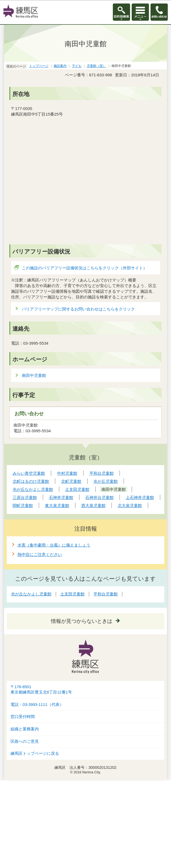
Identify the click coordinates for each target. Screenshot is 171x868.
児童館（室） (96, 66)
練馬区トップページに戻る (35, 753)
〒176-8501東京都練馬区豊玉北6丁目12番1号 (41, 690)
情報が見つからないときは (82, 621)
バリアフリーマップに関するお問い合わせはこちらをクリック (78, 309)
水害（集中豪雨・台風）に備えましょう (54, 545)
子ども (77, 66)
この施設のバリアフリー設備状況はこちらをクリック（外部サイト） (85, 268)
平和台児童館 (106, 594)
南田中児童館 (34, 375)
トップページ (39, 66)
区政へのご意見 (25, 741)
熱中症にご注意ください (40, 554)
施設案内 (60, 66)
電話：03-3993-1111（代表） (37, 705)
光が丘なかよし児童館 (31, 594)
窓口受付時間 (23, 717)
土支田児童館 (72, 594)
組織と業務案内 (25, 729)
